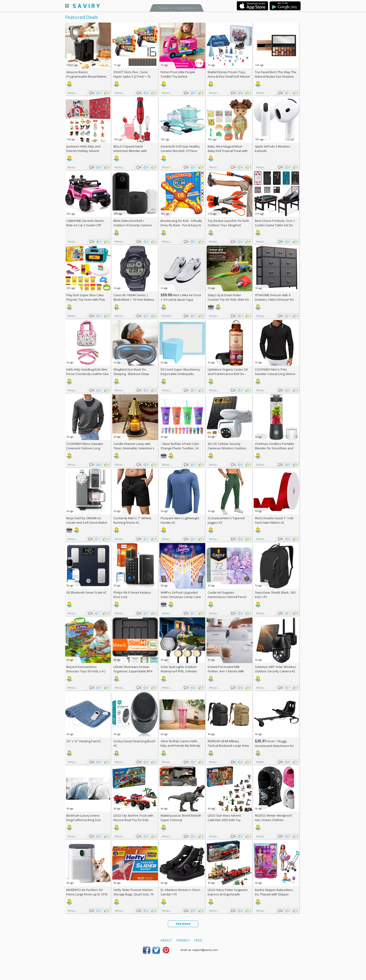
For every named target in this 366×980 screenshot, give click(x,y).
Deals (163, 8)
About (166, 940)
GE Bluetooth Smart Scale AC (86, 592)
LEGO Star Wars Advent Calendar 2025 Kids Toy (224, 818)
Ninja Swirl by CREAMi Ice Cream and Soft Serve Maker (87, 520)
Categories (184, 8)
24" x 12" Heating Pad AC (84, 741)
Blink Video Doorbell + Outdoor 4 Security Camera (133, 223)
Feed (198, 940)
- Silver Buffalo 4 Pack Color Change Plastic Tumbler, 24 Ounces (180, 448)
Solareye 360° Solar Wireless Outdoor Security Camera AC (275, 669)
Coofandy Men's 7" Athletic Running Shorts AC (132, 520)
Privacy (183, 940)
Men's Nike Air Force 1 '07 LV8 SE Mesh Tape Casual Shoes (181, 300)
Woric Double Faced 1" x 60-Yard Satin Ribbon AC (274, 520)
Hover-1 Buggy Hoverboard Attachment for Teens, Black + (274, 746)
